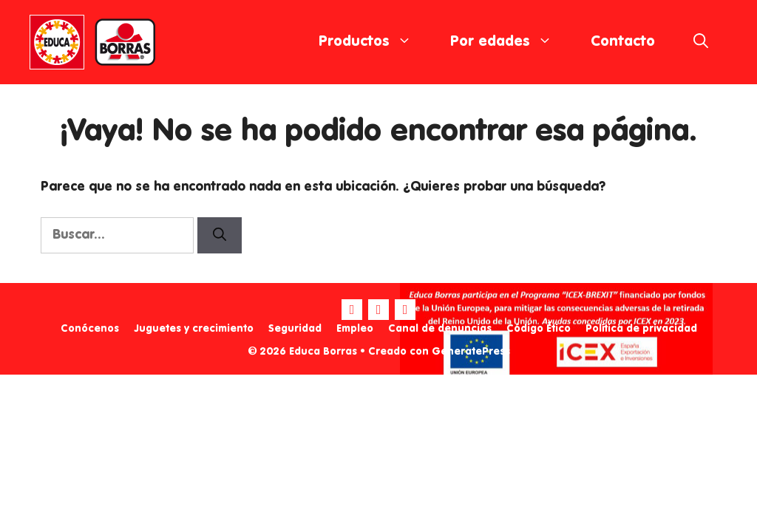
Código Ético (539, 329)
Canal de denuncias (440, 329)
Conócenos (90, 329)
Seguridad (295, 329)
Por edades (511, 42)
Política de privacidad (641, 329)
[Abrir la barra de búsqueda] (701, 42)
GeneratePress (471, 352)
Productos (375, 42)
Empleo (355, 329)
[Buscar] (220, 235)
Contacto (623, 42)
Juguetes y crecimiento (194, 329)
